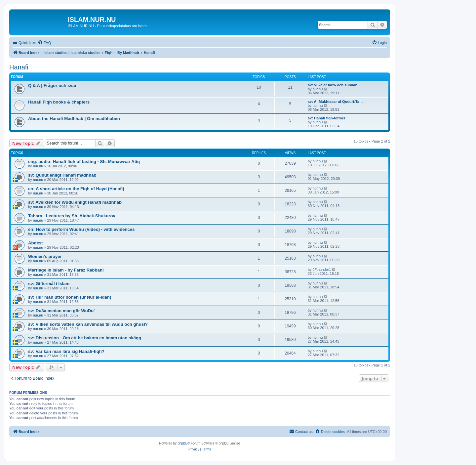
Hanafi (19, 67)
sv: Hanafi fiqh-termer (327, 118)
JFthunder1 (322, 270)
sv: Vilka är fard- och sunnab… (334, 85)
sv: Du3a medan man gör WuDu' (61, 311)
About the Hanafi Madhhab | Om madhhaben (74, 119)
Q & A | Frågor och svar (52, 85)
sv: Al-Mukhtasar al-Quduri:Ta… (335, 102)
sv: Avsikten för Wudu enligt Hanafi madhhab (75, 202)
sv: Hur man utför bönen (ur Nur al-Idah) (70, 297)
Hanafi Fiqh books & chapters (59, 102)
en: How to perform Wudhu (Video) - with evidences (81, 229)
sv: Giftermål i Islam (49, 284)
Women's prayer (45, 256)
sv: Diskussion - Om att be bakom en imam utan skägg (85, 338)
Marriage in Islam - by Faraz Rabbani (66, 270)
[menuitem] (44, 43)
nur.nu (318, 89)
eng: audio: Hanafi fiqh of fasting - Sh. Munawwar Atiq (84, 162)
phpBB (182, 443)
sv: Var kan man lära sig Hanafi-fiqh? (66, 351)
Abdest (36, 243)
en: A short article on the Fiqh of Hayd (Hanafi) (76, 189)
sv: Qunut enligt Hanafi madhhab (62, 175)
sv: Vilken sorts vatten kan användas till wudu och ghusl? (88, 324)
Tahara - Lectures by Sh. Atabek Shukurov (72, 216)
